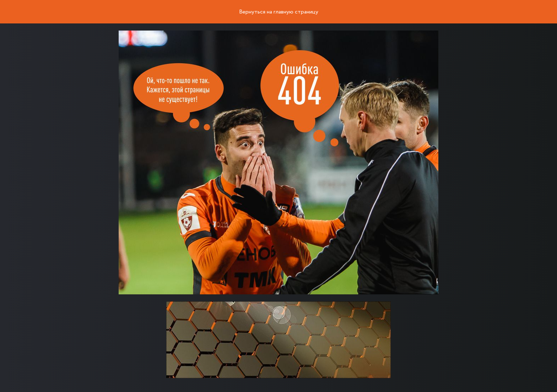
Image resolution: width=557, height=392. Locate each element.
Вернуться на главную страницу (279, 12)
